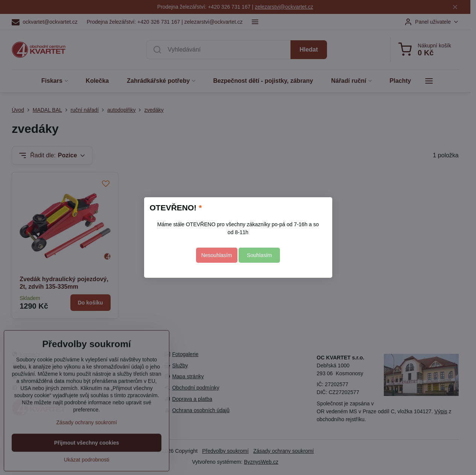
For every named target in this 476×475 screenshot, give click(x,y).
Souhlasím (259, 255)
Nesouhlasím (217, 255)
